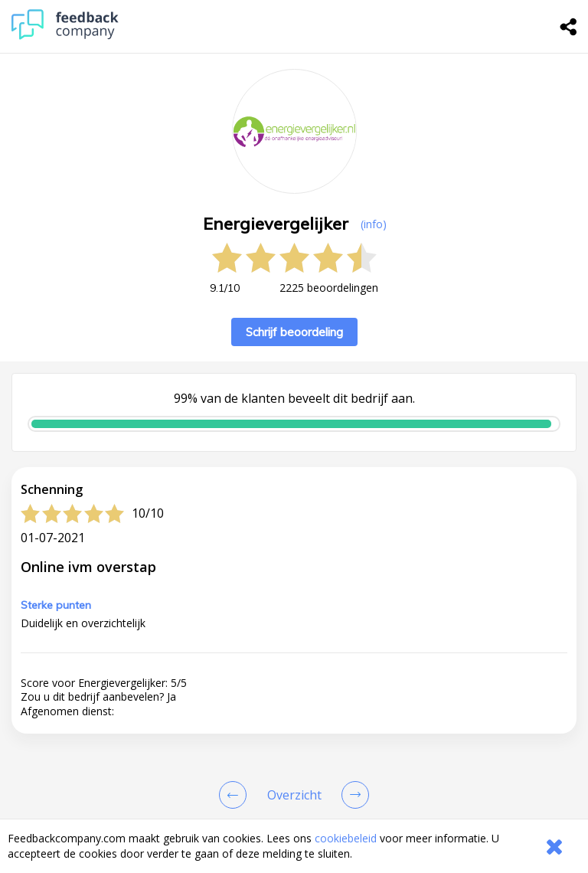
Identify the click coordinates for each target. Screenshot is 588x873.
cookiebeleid (346, 838)
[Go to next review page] (352, 795)
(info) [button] (374, 224)
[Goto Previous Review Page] (236, 795)
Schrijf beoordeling (294, 332)
